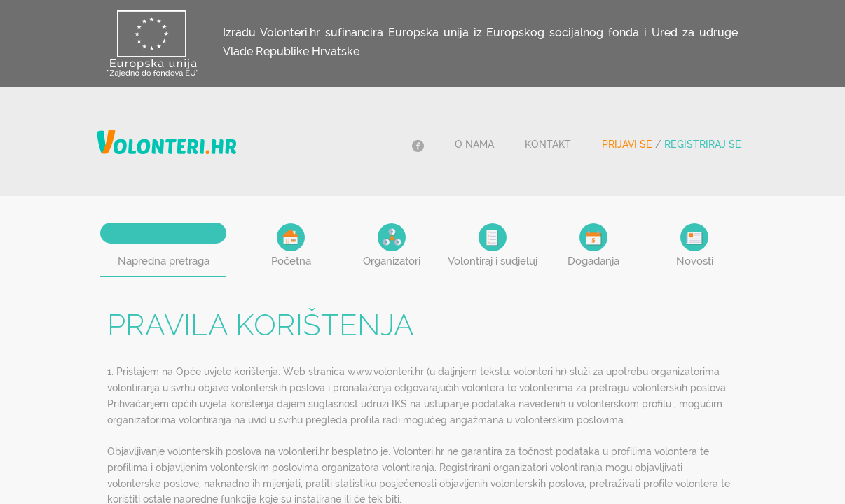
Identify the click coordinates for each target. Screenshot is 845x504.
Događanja (593, 245)
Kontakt (548, 144)
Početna (291, 245)
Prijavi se (627, 144)
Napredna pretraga (164, 261)
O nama (474, 144)
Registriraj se (703, 144)
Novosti (695, 245)
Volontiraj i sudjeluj (493, 245)
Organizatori (392, 245)
